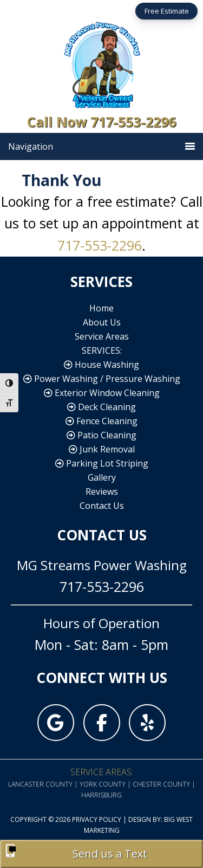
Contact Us (102, 506)
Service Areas (102, 336)
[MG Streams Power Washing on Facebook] (102, 723)
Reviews (102, 492)
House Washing (101, 365)
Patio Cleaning (101, 435)
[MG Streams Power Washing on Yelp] (147, 723)
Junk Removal (102, 449)
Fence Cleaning (101, 421)
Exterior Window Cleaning (102, 393)
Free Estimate (167, 11)
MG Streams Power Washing (102, 63)
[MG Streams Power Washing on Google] (56, 723)
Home (101, 308)
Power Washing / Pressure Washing (102, 379)
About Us (102, 322)
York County (103, 784)
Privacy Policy (97, 819)
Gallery (102, 477)
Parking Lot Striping (102, 463)
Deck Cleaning (101, 407)
